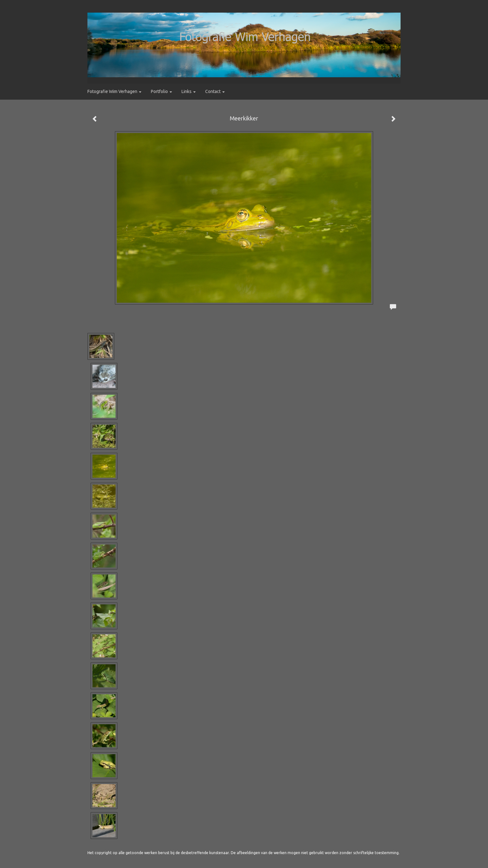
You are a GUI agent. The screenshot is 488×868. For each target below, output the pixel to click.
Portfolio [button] (161, 91)
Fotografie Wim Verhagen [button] (114, 91)
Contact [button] (215, 91)
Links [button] (189, 91)
